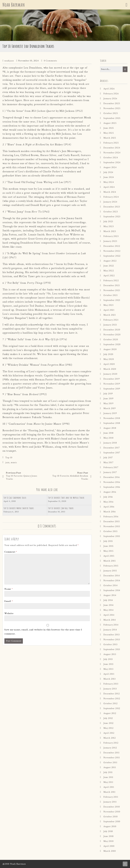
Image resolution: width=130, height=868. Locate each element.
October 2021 (111, 295)
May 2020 (109, 359)
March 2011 (109, 792)
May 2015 (108, 551)
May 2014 (108, 610)
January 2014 (110, 630)
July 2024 (108, 172)
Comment (11, 552)
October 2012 (111, 703)
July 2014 (108, 600)
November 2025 (112, 108)
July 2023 (108, 221)
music (14, 462)
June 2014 (109, 605)
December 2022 (112, 246)
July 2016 (108, 497)
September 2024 (112, 162)
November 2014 (112, 581)
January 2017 (110, 472)
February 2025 (111, 143)
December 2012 (112, 694)
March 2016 (110, 512)
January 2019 (110, 413)
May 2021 (108, 305)
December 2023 (112, 207)
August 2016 (110, 492)
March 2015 (110, 561)
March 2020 (110, 369)
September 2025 (112, 118)
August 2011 (110, 767)
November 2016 (112, 482)
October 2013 (110, 644)
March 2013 (110, 679)
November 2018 (112, 418)
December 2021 (112, 285)
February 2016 (111, 517)
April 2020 (109, 364)
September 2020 (112, 344)
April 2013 (109, 674)
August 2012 (110, 713)
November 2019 (112, 384)
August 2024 (110, 167)
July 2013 (108, 659)
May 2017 (108, 462)
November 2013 (112, 640)
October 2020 (111, 340)
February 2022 (111, 281)
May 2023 (109, 226)
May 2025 (109, 133)
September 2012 (112, 708)
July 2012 (108, 718)
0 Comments (50, 61)
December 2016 (112, 477)
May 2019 (108, 403)
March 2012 (110, 738)
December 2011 (111, 753)
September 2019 (112, 389)
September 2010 (112, 822)
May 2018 (108, 438)
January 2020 (110, 374)
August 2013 (110, 654)
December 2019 (112, 379)
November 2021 (112, 290)
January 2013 (110, 689)
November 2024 (112, 153)
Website (9, 613)
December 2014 (112, 576)
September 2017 (112, 453)
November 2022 (112, 251)
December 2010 (112, 807)
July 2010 (108, 831)
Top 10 (9, 458)
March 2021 (110, 315)
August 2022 (110, 261)
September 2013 (112, 649)
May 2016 (108, 502)
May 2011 (108, 782)
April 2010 (109, 846)
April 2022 (109, 276)
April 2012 (109, 733)
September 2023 (112, 217)
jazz (7, 462)
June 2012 (109, 723)
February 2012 (111, 743)
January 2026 (110, 99)
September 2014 (112, 590)
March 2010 (110, 851)
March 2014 (110, 620)
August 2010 (110, 826)
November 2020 (112, 335)
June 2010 (109, 836)
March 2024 (110, 192)
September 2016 (112, 487)
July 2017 (108, 458)
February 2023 (111, 236)
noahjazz (9, 61)
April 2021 (109, 310)
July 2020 (108, 354)
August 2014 (110, 595)
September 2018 (112, 423)
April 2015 (109, 556)
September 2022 (112, 256)
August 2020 (110, 349)
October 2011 (110, 763)
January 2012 (110, 748)
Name (9, 589)
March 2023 (110, 231)
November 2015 (112, 526)
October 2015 (111, 531)
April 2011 (109, 787)
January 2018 (110, 443)
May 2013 (108, 669)
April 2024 (109, 187)
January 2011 (110, 802)
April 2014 (109, 615)
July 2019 (108, 394)
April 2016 (109, 507)
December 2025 (112, 103)
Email (9, 601)
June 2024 (109, 177)
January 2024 (110, 202)
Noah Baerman (14, 5)
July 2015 (108, 541)
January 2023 (110, 241)
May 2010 (108, 841)
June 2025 (109, 128)
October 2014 (111, 585)
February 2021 (111, 320)
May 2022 (109, 271)
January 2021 (110, 325)
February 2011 (111, 797)
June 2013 (108, 664)
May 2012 (108, 728)
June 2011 (108, 777)
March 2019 (110, 408)
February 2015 (111, 566)
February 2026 (111, 94)
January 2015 (110, 571)
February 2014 (111, 625)
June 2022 (109, 266)
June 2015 (109, 546)
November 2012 (112, 699)
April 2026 (109, 89)
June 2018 (109, 433)
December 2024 (112, 148)
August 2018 (110, 428)
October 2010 (111, 817)
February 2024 (111, 197)
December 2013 (111, 635)
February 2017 (111, 467)
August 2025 (110, 123)
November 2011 (112, 758)
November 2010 (112, 812)
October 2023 (111, 212)
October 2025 (111, 113)
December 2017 (112, 448)
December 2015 (112, 522)
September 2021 (112, 300)
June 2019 (109, 399)
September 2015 (112, 536)
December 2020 (112, 330)
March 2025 (110, 138)
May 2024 (109, 182)
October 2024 (111, 158)
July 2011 (108, 772)
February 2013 (111, 684)
